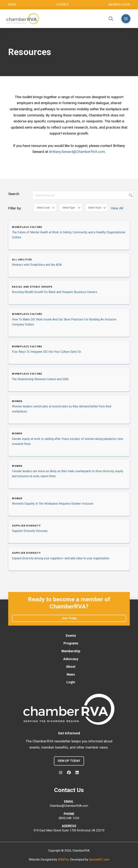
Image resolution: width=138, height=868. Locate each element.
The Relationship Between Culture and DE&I (40, 379)
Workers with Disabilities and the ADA (37, 265)
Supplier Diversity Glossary (30, 531)
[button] (111, 19)
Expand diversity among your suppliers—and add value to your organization (61, 558)
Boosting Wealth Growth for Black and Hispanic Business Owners (55, 292)
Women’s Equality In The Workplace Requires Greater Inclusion (53, 504)
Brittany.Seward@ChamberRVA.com (77, 152)
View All (117, 208)
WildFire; (64, 860)
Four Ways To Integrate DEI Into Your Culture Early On (46, 352)
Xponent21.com (99, 860)
